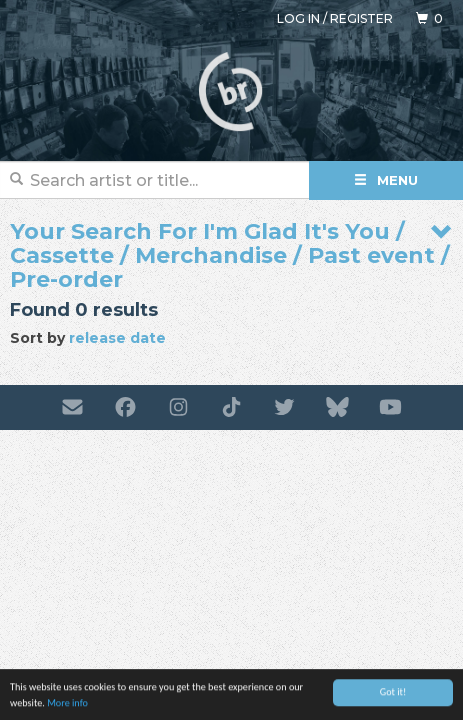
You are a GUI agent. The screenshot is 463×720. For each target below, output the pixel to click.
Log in (298, 18)
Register (361, 18)
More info (67, 704)
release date (117, 338)
